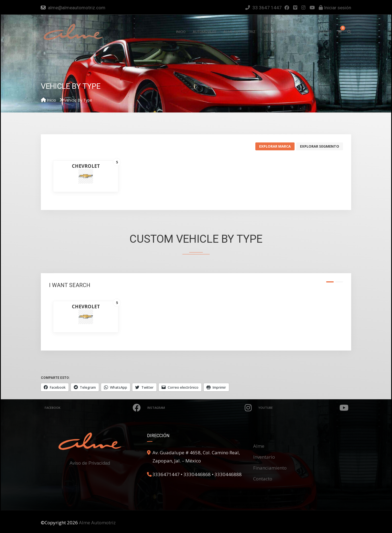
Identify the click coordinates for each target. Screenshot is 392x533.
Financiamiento (270, 468)
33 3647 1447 (264, 8)
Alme (259, 446)
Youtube (304, 408)
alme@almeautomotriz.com (77, 8)
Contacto (263, 479)
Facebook (93, 408)
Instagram (201, 408)
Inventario (264, 457)
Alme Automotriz (97, 523)
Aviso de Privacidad (90, 463)
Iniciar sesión (335, 8)
